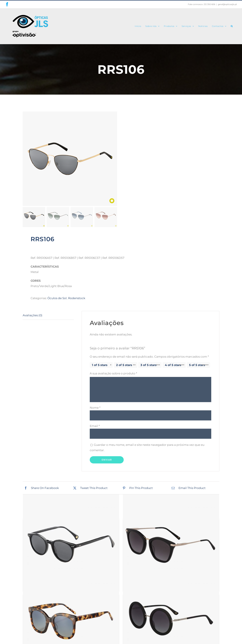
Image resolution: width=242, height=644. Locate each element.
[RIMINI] (71, 542)
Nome (95, 408)
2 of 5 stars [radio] (124, 365)
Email (95, 426)
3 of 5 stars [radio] (148, 365)
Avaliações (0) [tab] (33, 315)
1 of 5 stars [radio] (100, 365)
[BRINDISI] (71, 618)
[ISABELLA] (171, 618)
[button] (232, 26)
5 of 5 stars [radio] (197, 365)
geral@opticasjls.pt (227, 4)
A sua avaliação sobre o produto (113, 373)
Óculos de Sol (57, 298)
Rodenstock (77, 298)
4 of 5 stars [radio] (173, 365)
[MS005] (171, 542)
